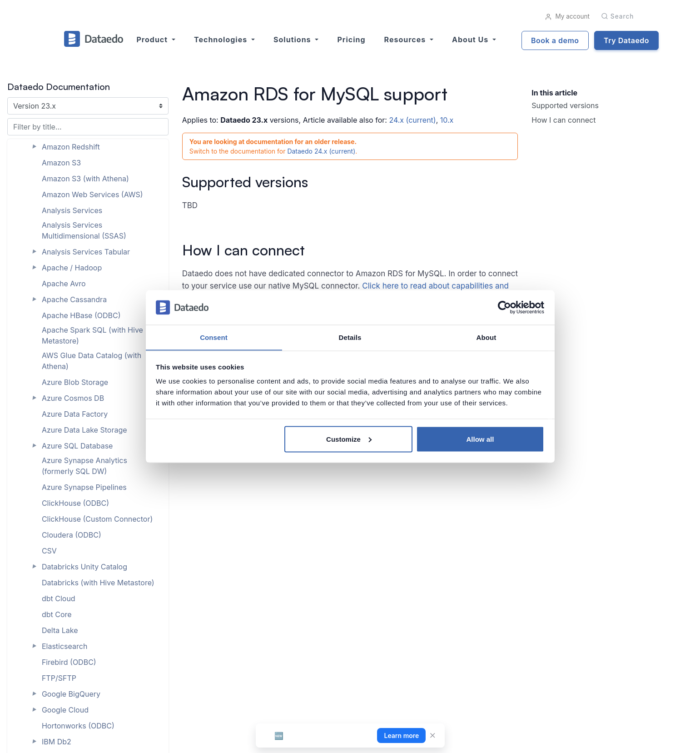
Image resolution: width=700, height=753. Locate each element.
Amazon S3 (61, 163)
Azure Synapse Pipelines (84, 487)
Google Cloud (65, 710)
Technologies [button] (222, 40)
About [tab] (487, 337)
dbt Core (57, 614)
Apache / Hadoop (72, 268)
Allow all (480, 439)
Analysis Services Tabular (86, 252)
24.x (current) (412, 120)
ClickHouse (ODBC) (75, 503)
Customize (349, 439)
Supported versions (565, 105)
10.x (447, 120)
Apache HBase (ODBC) (81, 315)
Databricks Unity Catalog (84, 567)
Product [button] (153, 40)
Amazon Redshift (71, 147)
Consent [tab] (214, 337)
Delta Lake (60, 630)
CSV (49, 551)
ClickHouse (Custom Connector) (97, 519)
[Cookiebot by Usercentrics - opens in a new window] (504, 307)
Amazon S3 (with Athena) (85, 179)
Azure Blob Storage (75, 382)
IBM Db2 (57, 742)
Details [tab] (350, 337)
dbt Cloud (59, 598)
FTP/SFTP (59, 678)
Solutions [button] (293, 40)
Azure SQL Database (77, 446)
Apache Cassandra (74, 299)
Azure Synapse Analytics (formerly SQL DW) (84, 466)
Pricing (351, 40)
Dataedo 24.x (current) (321, 151)
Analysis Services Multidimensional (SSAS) (84, 230)
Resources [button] (406, 40)
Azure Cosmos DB (73, 398)
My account (567, 16)
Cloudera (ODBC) (72, 535)
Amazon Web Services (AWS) (92, 194)
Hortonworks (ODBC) (78, 726)
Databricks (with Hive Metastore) (98, 583)
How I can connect (563, 120)
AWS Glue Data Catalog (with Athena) (92, 361)
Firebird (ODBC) (69, 662)
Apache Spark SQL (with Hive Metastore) (92, 335)
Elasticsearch (65, 646)
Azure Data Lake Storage (84, 430)
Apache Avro (64, 284)
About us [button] (471, 40)
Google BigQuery (71, 694)
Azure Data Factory (75, 414)
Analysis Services (72, 210)
